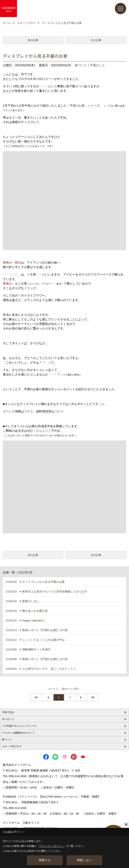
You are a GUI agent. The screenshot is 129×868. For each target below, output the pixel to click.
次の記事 (96, 40)
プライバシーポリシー (51, 846)
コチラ (28, 411)
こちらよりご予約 (45, 431)
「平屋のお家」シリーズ (83, 106)
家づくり (81, 65)
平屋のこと (98, 65)
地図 (77, 770)
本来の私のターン (42, 79)
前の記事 (33, 40)
